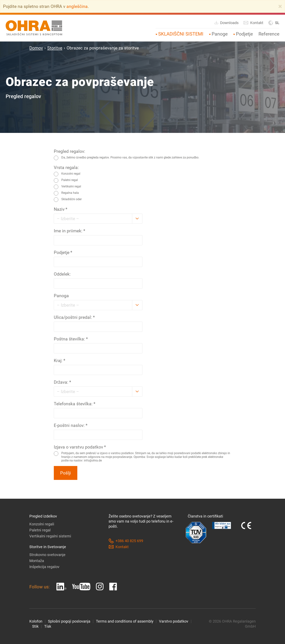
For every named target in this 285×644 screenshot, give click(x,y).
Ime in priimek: (70, 231)
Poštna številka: (71, 339)
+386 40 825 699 (126, 541)
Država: (62, 382)
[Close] (280, 6)
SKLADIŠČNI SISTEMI (181, 34)
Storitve (55, 48)
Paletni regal (66, 180)
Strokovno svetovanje (47, 555)
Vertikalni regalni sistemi (50, 536)
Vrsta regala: (66, 167)
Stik (35, 626)
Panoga (61, 296)
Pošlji (66, 473)
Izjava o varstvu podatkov (80, 447)
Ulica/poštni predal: (74, 317)
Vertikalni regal (67, 187)
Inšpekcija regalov (44, 567)
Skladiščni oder (68, 200)
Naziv (61, 209)
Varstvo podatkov (174, 621)
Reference (269, 34)
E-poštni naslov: (71, 425)
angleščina (77, 6)
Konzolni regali (42, 524)
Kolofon (36, 621)
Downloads (226, 23)
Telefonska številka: (75, 404)
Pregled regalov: (70, 151)
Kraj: (60, 361)
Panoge (220, 34)
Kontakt (253, 23)
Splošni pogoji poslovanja (69, 621)
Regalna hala (66, 193)
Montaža (37, 561)
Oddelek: (62, 274)
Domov (36, 48)
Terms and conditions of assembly (125, 621)
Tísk (48, 626)
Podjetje (244, 34)
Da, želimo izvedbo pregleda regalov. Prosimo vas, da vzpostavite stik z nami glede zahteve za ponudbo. (127, 158)
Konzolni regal (67, 174)
